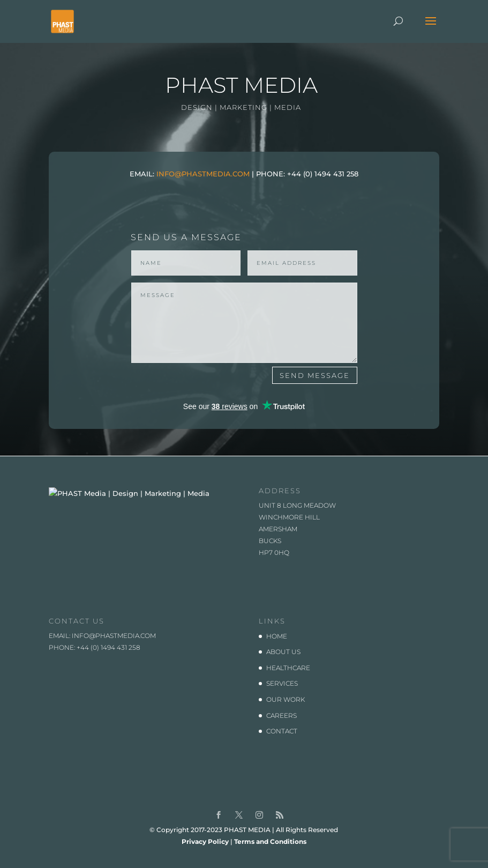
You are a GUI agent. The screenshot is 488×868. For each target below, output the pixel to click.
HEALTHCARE (288, 680)
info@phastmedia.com (114, 647)
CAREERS (281, 727)
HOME (277, 648)
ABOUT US (283, 664)
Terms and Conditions (270, 854)
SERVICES (282, 696)
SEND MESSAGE (315, 375)
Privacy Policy (205, 854)
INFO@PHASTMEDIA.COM (203, 174)
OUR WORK (286, 712)
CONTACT (282, 743)
